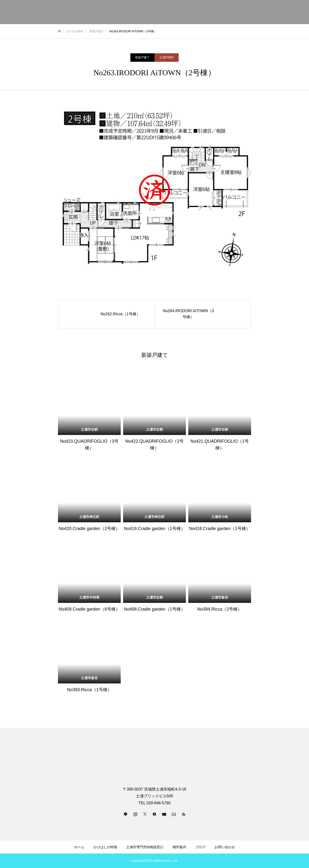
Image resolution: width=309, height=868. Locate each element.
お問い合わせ (225, 847)
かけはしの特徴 (105, 847)
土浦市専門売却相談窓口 (145, 847)
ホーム (79, 847)
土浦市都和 (167, 57)
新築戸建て (142, 57)
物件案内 (179, 847)
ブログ (200, 847)
